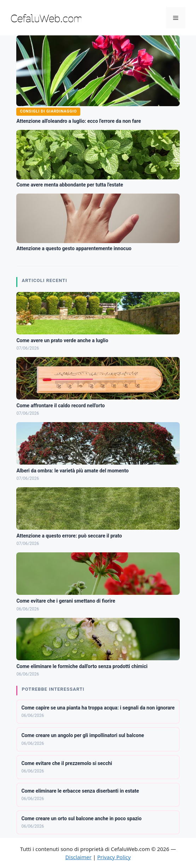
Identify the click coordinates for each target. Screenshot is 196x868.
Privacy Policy (114, 857)
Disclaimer (79, 857)
